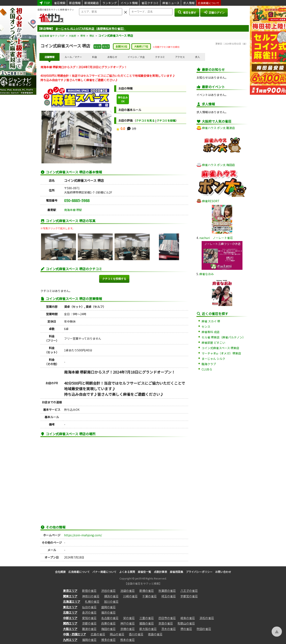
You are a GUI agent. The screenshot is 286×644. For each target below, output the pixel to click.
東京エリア (70, 591)
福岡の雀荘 (89, 640)
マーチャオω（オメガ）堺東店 (221, 353)
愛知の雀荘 (89, 618)
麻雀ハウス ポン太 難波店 (218, 128)
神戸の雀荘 (127, 623)
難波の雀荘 (89, 629)
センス (206, 327)
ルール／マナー (73, 57)
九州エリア (70, 640)
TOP (45, 3)
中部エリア (70, 618)
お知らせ (112, 57)
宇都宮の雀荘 (189, 596)
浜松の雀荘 (207, 618)
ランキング (110, 3)
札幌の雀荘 (92, 601)
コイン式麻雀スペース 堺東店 (220, 348)
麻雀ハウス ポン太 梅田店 (218, 165)
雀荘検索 (60, 3)
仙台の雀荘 (89, 607)
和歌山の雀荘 (186, 623)
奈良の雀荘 (166, 623)
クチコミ (160, 57)
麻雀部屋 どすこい (213, 343)
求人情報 (189, 3)
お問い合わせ (223, 572)
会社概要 (60, 572)
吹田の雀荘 (204, 629)
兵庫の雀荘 (108, 623)
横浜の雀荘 (111, 596)
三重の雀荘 (147, 618)
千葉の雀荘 (149, 596)
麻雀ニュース (171, 3)
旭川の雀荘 (111, 601)
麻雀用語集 (176, 572)
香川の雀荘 (136, 634)
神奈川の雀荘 (91, 596)
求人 (198, 57)
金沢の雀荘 (89, 612)
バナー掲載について (104, 572)
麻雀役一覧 (144, 572)
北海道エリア (72, 601)
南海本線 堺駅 (73, 210)
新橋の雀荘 (147, 591)
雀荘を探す (187, 12)
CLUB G (207, 369)
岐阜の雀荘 (188, 618)
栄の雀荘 (129, 618)
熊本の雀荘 (127, 640)
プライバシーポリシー (199, 572)
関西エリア (70, 623)
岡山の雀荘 (117, 634)
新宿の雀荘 (89, 591)
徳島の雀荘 (155, 634)
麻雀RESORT (211, 201)
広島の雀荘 (98, 634)
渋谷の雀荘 (108, 591)
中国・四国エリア (75, 634)
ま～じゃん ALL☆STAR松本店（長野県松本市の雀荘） (91, 29)
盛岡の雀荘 (108, 607)
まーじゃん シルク (213, 359)
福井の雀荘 (108, 612)
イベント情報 (129, 3)
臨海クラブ (209, 364)
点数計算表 (160, 572)
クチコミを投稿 (166, 121)
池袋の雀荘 (127, 591)
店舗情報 (49, 57)
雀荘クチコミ (150, 3)
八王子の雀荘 (189, 591)
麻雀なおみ (207, 274)
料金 (95, 57)
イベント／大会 (136, 57)
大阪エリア (70, 629)
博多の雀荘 (108, 640)
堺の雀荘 (186, 629)
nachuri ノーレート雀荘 (216, 238)
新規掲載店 (92, 3)
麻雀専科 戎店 (211, 332)
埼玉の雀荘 (169, 596)
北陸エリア (70, 612)
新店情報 (75, 3)
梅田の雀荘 (108, 629)
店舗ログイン (214, 12)
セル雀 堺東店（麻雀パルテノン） (223, 337)
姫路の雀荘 (147, 623)
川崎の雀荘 (130, 596)
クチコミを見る (145, 121)
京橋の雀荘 (127, 629)
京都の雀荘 (89, 623)
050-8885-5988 (77, 200)
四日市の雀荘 (167, 618)
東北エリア (70, 607)
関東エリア (70, 596)
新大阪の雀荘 (148, 629)
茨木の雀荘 (169, 629)
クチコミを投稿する (114, 279)
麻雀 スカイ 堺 (211, 321)
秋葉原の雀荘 (167, 591)
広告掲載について (209, 3)
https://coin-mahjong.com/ (83, 535)
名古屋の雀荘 (110, 618)
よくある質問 (127, 572)
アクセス (180, 57)
